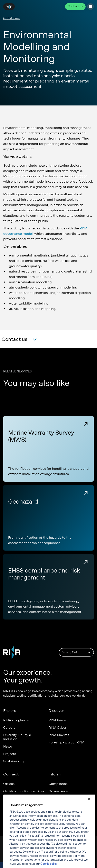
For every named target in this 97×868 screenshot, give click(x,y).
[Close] (89, 802)
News (8, 746)
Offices (9, 784)
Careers (9, 728)
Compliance (58, 784)
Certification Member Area (24, 791)
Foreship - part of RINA (66, 742)
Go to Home (11, 18)
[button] (19, 340)
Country (77, 652)
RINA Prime (57, 720)
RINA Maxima (59, 735)
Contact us (75, 6)
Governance (58, 791)
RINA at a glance (16, 720)
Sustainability (14, 761)
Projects (10, 754)
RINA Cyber (57, 728)
